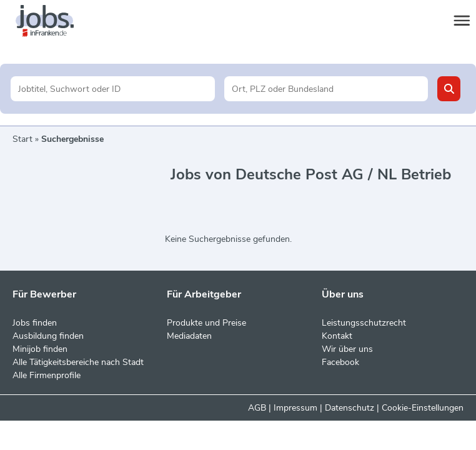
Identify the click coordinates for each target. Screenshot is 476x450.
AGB (257, 408)
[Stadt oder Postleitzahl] (326, 89)
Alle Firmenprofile (47, 375)
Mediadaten (189, 336)
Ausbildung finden (48, 336)
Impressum (295, 408)
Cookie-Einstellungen (423, 408)
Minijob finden (40, 349)
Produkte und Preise (206, 323)
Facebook (340, 362)
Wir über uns (347, 349)
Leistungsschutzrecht (364, 323)
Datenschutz (350, 408)
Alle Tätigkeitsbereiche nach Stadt (78, 362)
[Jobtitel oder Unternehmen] (112, 89)
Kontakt (337, 336)
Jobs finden (35, 323)
